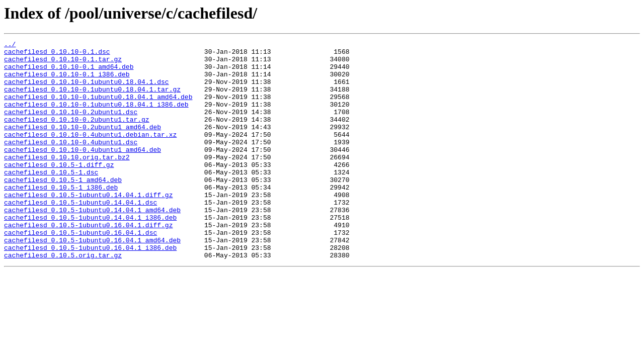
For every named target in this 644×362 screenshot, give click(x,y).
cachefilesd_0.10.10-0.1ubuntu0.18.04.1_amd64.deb (98, 109)
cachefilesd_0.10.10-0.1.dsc (57, 54)
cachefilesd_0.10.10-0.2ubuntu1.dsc (71, 127)
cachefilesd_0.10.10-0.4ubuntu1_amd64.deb (83, 172)
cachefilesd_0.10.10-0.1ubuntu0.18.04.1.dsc (87, 90)
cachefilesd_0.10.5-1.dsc (51, 199)
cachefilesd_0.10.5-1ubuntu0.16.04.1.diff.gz (88, 262)
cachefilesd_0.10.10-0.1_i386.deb (67, 81)
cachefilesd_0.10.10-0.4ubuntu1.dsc (71, 163)
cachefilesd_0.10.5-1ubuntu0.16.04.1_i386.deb (90, 290)
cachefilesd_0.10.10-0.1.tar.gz (63, 63)
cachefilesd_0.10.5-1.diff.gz (59, 190)
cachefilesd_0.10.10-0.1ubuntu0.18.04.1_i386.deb (96, 118)
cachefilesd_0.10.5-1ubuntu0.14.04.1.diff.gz (88, 226)
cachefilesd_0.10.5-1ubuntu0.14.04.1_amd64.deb (92, 244)
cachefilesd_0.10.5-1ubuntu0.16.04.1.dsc (80, 271)
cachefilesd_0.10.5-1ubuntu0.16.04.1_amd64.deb (92, 281)
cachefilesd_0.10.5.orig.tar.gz (63, 299)
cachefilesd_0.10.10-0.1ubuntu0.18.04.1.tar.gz (92, 100)
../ (10, 45)
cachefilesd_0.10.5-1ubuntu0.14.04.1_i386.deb (90, 253)
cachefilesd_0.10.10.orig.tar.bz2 (67, 181)
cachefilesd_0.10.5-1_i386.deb (61, 217)
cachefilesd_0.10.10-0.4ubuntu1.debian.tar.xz (90, 154)
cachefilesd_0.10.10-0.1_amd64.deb (69, 72)
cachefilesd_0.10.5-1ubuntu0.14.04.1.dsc (80, 235)
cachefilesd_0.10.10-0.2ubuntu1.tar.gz (77, 136)
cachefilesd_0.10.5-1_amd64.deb (63, 208)
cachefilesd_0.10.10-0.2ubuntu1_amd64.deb (83, 145)
